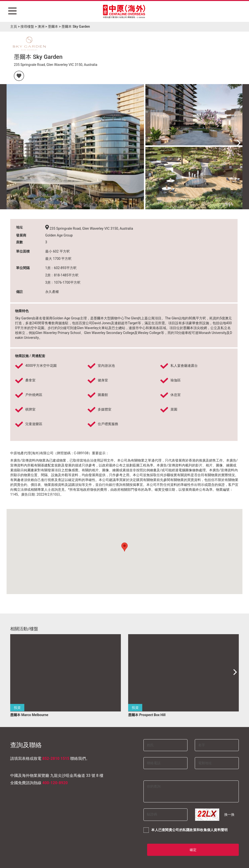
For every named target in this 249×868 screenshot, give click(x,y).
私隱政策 (190, 830)
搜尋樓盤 (27, 26)
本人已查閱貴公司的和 (186, 830)
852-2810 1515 (56, 758)
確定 (193, 850)
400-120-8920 (55, 783)
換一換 (229, 815)
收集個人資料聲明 (214, 830)
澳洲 (41, 26)
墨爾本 (53, 26)
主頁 (14, 26)
